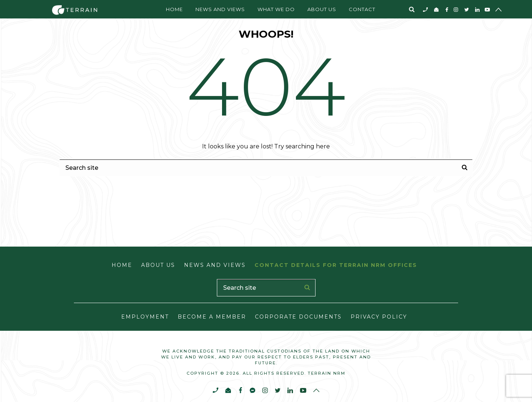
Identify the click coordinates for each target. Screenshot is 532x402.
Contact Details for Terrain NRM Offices (336, 265)
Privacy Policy (379, 317)
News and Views (220, 9)
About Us (322, 9)
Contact (362, 9)
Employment (145, 317)
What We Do (276, 9)
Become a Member (212, 317)
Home (174, 9)
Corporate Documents (298, 317)
